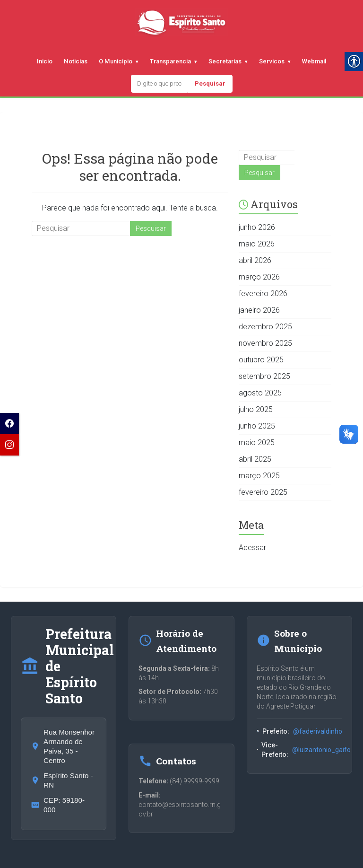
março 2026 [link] (259, 277)
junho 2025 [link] (257, 426)
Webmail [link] (314, 61)
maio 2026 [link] (257, 244)
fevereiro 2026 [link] (263, 294)
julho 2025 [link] (256, 409)
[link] (9, 424)
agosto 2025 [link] (260, 393)
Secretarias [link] (225, 61)
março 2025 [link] (259, 476)
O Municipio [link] (116, 61)
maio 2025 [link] (257, 443)
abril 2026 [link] (255, 260)
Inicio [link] (45, 61)
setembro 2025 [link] (264, 376)
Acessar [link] (252, 548)
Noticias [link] (76, 61)
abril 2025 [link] (255, 459)
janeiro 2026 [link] (259, 310)
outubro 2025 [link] (261, 360)
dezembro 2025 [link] (265, 327)
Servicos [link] (272, 61)
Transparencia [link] (170, 61)
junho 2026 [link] (257, 227)
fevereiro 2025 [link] (263, 492)
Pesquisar (210, 83)
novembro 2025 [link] (265, 343)
